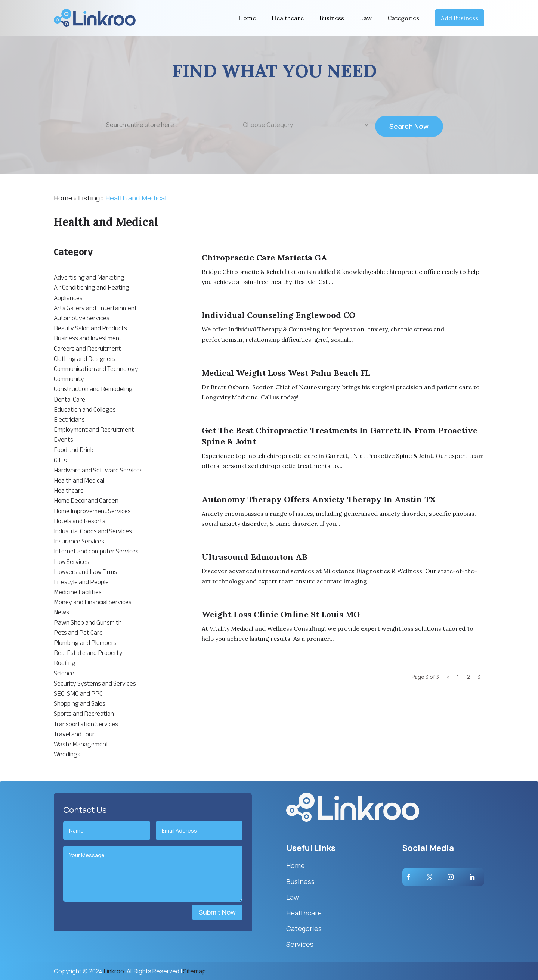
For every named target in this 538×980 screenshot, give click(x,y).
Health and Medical (136, 198)
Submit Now (217, 912)
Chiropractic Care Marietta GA (265, 258)
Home (247, 18)
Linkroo (114, 971)
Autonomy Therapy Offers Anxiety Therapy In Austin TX (319, 499)
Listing (89, 198)
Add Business (460, 18)
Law (366, 18)
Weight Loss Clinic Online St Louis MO (281, 614)
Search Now (409, 131)
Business (332, 18)
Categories (403, 18)
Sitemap (194, 971)
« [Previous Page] (448, 677)
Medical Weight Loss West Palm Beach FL (286, 373)
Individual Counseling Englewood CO (279, 315)
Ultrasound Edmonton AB (255, 557)
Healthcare (288, 18)
